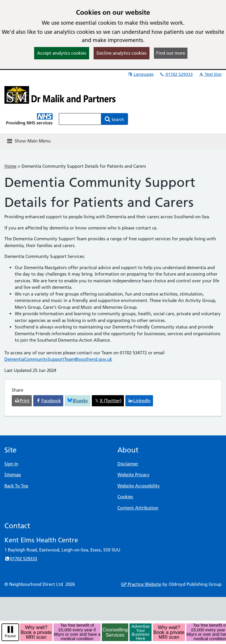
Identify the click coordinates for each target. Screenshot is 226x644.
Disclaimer (128, 464)
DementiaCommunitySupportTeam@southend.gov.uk (58, 359)
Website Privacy (133, 475)
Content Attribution (138, 508)
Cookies (125, 497)
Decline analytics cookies (122, 53)
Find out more (171, 53)
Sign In (11, 464)
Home (10, 166)
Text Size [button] (210, 74)
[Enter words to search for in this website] (80, 119)
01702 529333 (176, 74)
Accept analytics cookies (62, 53)
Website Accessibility (139, 486)
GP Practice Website (141, 584)
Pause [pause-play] (10, 636)
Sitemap (13, 475)
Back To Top (16, 486)
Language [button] (141, 74)
